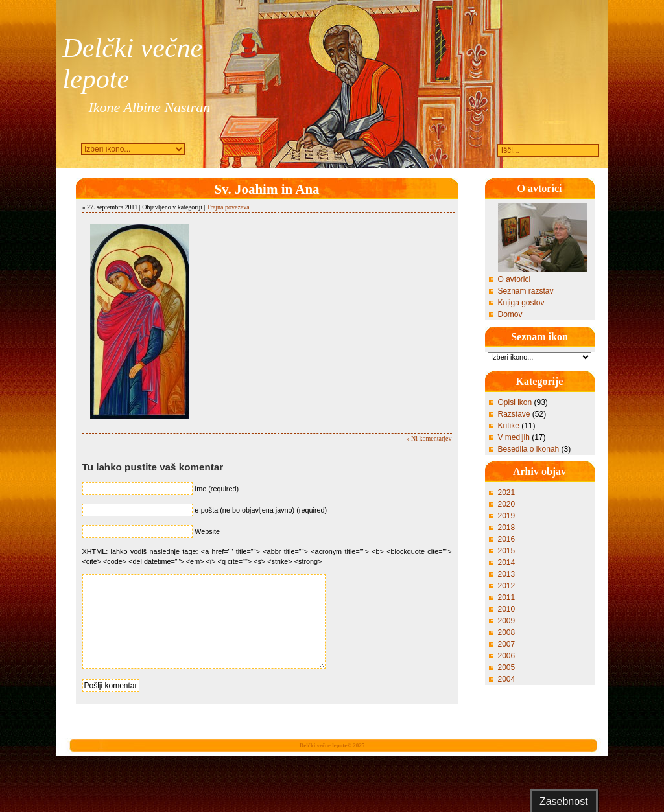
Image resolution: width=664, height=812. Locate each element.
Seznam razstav (526, 291)
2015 (507, 551)
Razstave (514, 414)
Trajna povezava (228, 207)
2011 (507, 597)
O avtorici (515, 279)
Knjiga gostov (521, 303)
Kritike (509, 426)
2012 (507, 586)
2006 (507, 656)
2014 (507, 563)
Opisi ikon (515, 402)
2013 (507, 574)
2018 (507, 528)
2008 (507, 632)
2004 (507, 679)
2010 (507, 609)
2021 (507, 493)
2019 (507, 516)
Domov (510, 314)
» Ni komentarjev (429, 438)
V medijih (514, 437)
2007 (507, 644)
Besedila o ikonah (529, 449)
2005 (507, 667)
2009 (507, 621)
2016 (507, 539)
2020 (507, 504)
